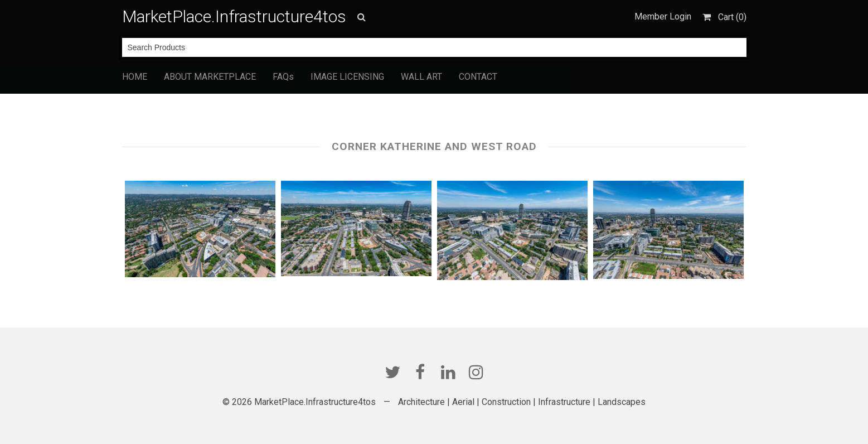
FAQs (283, 77)
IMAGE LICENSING (347, 77)
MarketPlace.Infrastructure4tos (234, 16)
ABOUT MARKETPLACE (210, 77)
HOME (135, 77)
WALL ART (421, 77)
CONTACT (478, 77)
